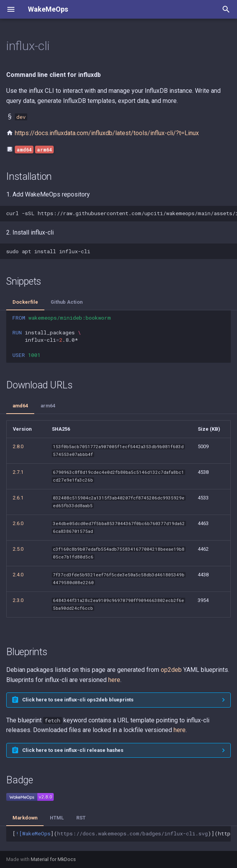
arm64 (48, 406)
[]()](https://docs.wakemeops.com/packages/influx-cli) (122, 833)
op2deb (171, 670)
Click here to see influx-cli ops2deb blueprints (78, 700)
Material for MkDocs (53, 859)
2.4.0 (18, 575)
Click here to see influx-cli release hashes (73, 750)
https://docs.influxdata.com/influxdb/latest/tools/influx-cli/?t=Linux (107, 133)
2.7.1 (18, 472)
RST (81, 818)
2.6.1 (18, 498)
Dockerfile (25, 302)
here (114, 680)
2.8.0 (18, 446)
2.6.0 (18, 523)
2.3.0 (18, 600)
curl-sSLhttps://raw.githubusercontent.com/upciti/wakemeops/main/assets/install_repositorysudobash (122, 213)
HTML (57, 818)
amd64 (20, 406)
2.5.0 (18, 549)
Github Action (67, 302)
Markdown (25, 818)
